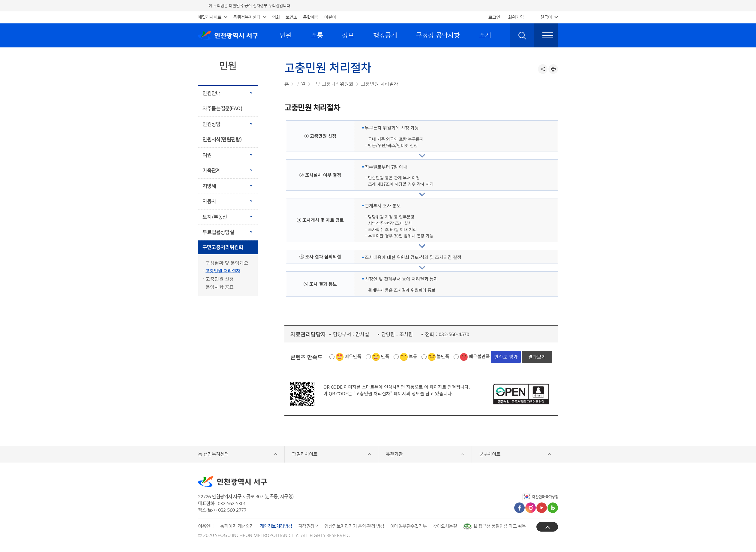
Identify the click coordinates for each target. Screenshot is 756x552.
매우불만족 (479, 356)
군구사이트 (490, 454)
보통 (413, 356)
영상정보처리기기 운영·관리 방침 (354, 526)
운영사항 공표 (220, 287)
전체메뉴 (546, 35)
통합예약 (311, 17)
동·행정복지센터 (213, 454)
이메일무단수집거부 (409, 526)
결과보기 (537, 357)
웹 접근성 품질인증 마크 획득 (494, 526)
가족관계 (211, 170)
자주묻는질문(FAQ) (222, 109)
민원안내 (211, 93)
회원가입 (516, 17)
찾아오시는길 (445, 526)
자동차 (209, 201)
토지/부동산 (215, 217)
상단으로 (547, 527)
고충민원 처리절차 (223, 271)
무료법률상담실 (218, 232)
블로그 (553, 508)
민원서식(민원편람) (222, 140)
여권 (207, 155)
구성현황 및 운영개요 (227, 263)
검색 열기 (522, 35)
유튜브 (542, 508)
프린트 (553, 69)
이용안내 (206, 526)
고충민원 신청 (220, 279)
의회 (276, 17)
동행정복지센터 (247, 17)
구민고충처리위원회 (223, 247)
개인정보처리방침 (276, 526)
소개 (485, 35)
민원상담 (211, 124)
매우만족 (353, 356)
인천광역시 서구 (228, 35)
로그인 (494, 17)
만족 (385, 356)
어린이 (330, 17)
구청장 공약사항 (438, 35)
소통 (317, 35)
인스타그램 (531, 508)
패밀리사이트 (210, 17)
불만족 (443, 356)
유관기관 (394, 454)
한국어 (546, 17)
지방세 (209, 186)
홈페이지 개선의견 (237, 526)
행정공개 (385, 35)
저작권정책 (308, 526)
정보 (348, 35)
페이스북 (519, 508)
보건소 (291, 17)
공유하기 (543, 69)
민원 (286, 35)
